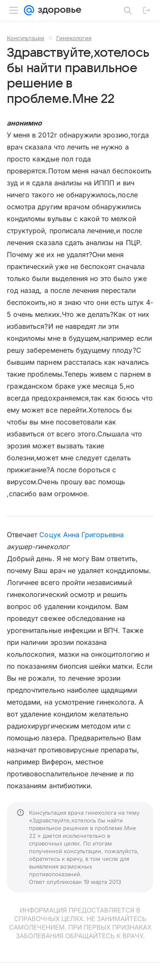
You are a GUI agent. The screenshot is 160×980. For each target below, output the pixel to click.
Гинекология (74, 38)
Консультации (26, 38)
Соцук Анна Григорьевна (81, 535)
